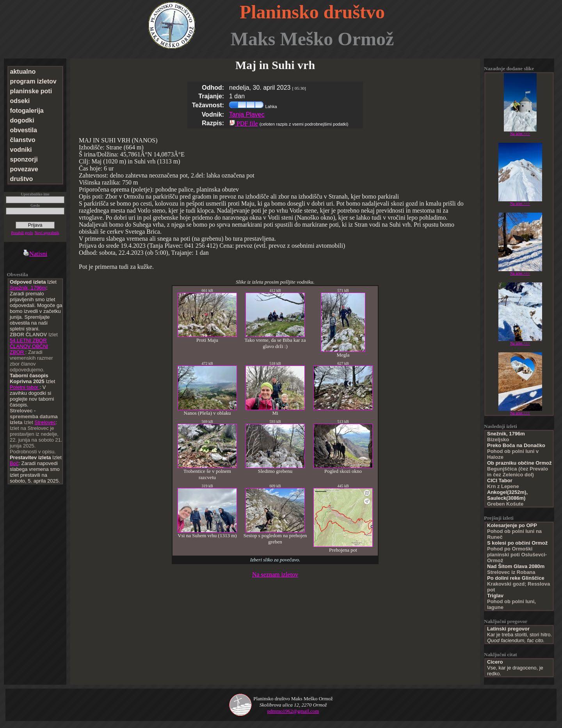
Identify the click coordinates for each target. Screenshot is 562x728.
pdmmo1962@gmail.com (293, 711)
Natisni (35, 254)
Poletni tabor (25, 387)
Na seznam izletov (275, 574)
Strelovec (45, 422)
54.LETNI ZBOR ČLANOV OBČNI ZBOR (29, 346)
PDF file (244, 123)
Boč (14, 463)
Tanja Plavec (247, 115)
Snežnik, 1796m (28, 288)
